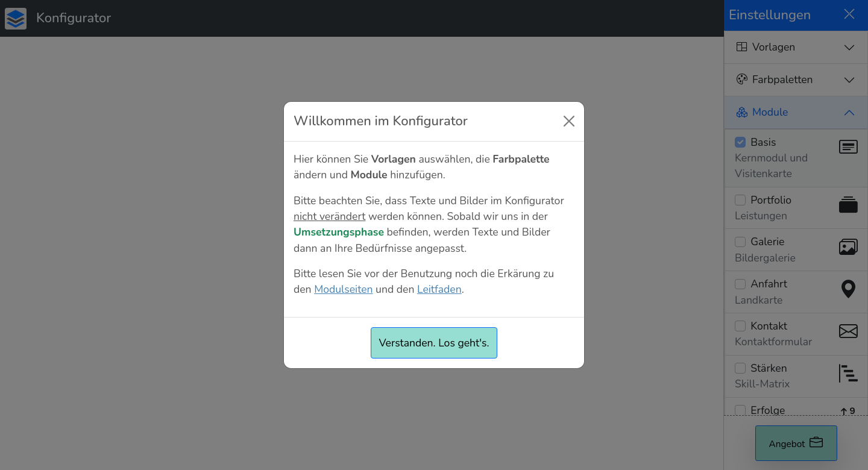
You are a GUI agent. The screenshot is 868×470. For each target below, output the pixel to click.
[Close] (569, 121)
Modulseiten (343, 289)
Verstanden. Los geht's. (434, 343)
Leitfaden (439, 289)
